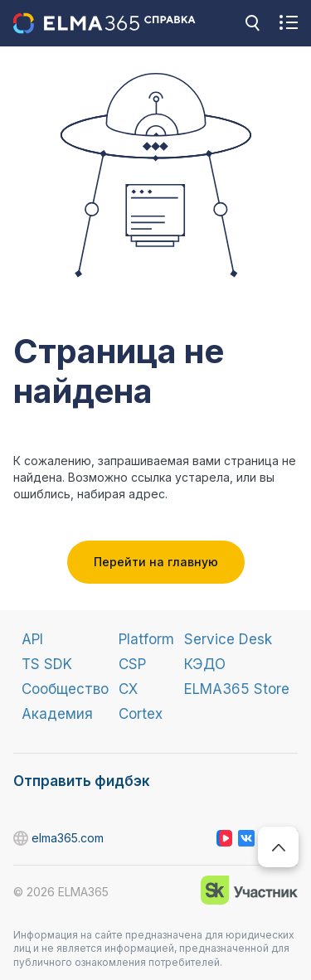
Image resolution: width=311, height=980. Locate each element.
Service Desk (228, 639)
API (32, 639)
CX (128, 689)
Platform (146, 639)
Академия (57, 714)
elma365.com (22, 839)
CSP (132, 664)
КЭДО (205, 664)
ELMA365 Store (237, 689)
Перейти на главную (156, 562)
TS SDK (47, 664)
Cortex (141, 714)
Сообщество (65, 689)
